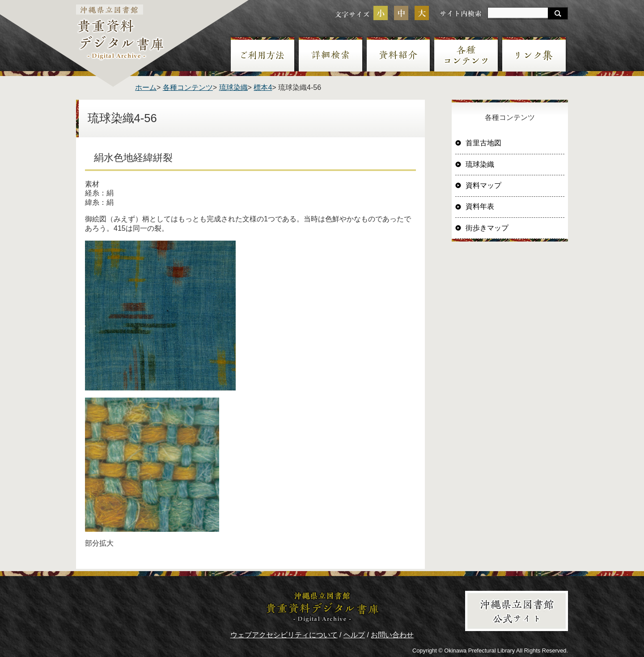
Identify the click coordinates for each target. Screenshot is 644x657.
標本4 (263, 87)
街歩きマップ (487, 228)
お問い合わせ (392, 635)
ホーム (146, 87)
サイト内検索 (461, 13)
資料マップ (483, 185)
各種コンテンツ (188, 87)
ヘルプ (354, 635)
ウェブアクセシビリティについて (284, 635)
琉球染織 (233, 87)
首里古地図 (483, 143)
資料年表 (480, 206)
